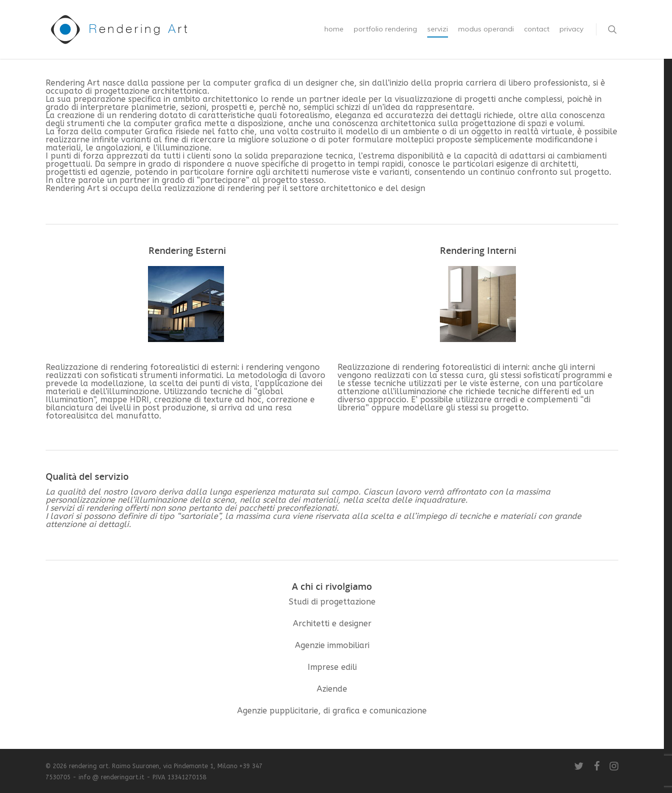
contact (537, 29)
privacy (571, 29)
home (334, 29)
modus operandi (486, 29)
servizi (438, 29)
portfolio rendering (385, 29)
